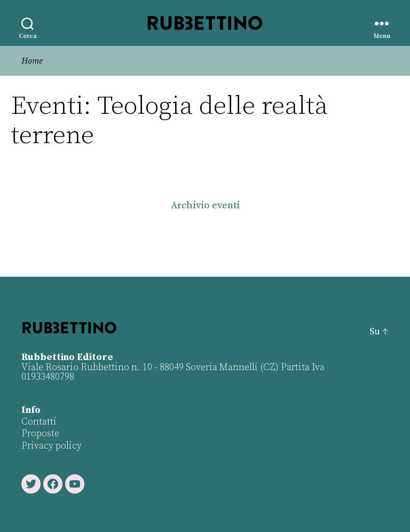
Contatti (39, 422)
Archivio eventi (205, 205)
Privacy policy (52, 446)
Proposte (40, 433)
